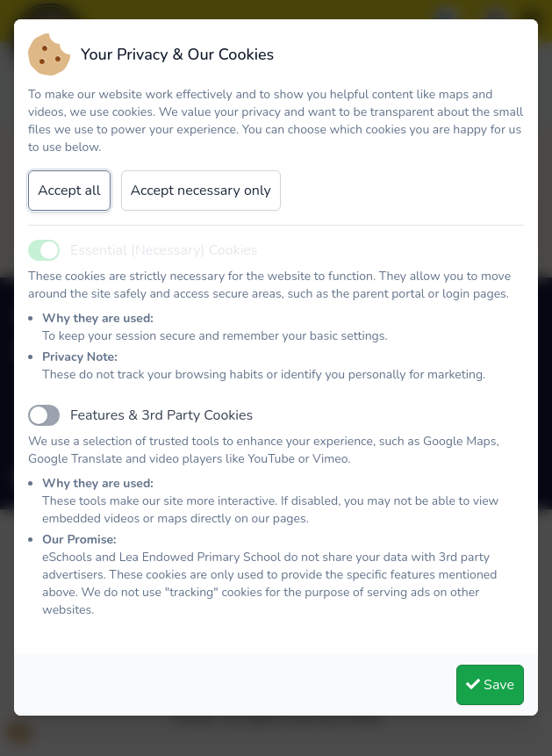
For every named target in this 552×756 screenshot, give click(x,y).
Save (490, 685)
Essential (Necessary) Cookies (164, 250)
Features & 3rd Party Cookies (161, 415)
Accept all (69, 191)
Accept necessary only (201, 191)
